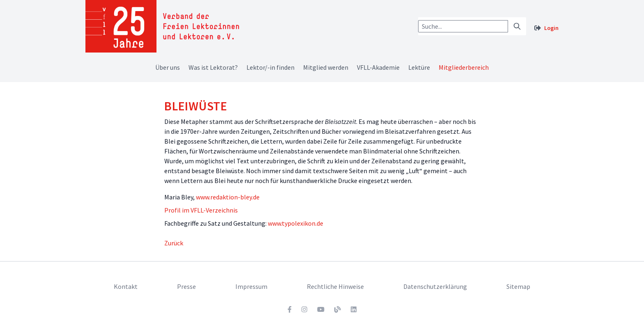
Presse (186, 286)
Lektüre (419, 67)
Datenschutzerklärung (435, 286)
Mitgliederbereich (464, 67)
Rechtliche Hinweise (335, 286)
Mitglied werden (326, 67)
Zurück (174, 243)
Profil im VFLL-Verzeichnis (201, 210)
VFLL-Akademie (378, 67)
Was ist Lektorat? (213, 67)
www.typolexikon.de (296, 223)
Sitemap (518, 286)
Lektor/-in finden (270, 67)
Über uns (168, 67)
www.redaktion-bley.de (228, 197)
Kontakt (126, 286)
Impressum (251, 286)
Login (551, 28)
